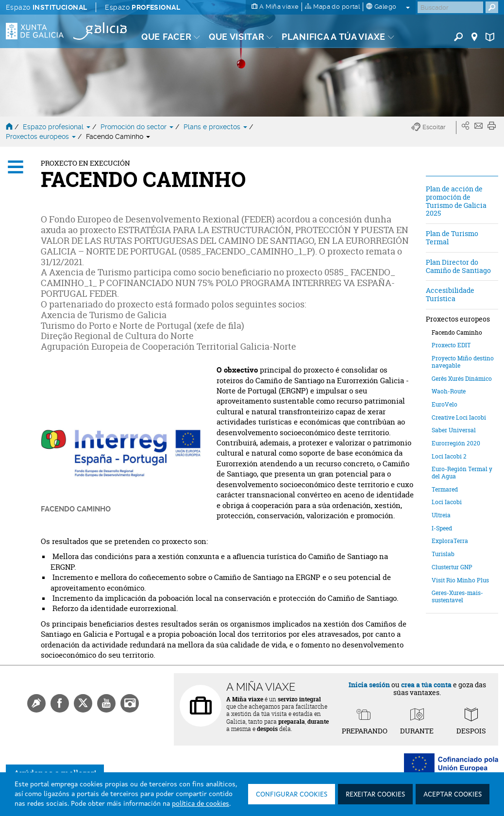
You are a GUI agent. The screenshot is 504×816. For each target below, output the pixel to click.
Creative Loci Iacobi (459, 417)
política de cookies (201, 804)
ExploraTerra (450, 541)
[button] (434, 127)
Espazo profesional (58, 127)
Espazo (46, 7)
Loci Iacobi (447, 502)
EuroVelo (445, 404)
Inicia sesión (369, 685)
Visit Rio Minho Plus (460, 580)
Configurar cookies (292, 795)
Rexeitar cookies (375, 795)
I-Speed (442, 528)
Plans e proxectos (216, 127)
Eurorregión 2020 (456, 443)
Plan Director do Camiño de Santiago (458, 266)
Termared (445, 489)
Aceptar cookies (453, 795)
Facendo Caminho (118, 136)
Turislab (443, 554)
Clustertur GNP (452, 567)
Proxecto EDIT (451, 345)
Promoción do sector (138, 127)
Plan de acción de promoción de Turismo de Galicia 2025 (456, 201)
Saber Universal (454, 430)
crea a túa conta (426, 685)
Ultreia (441, 515)
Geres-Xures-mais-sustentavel (457, 596)
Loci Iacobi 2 (449, 456)
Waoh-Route (449, 391)
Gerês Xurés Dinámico (462, 379)
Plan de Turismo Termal (452, 238)
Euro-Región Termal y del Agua (462, 473)
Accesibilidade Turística (450, 294)
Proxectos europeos (42, 136)
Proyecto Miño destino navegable (463, 362)
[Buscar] (450, 7)
